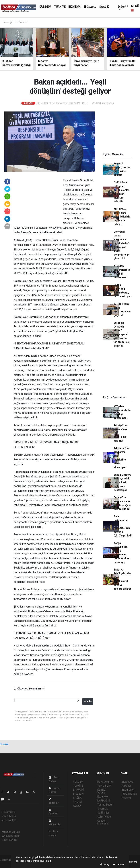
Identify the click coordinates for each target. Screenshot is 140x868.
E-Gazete (90, 7)
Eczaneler (103, 797)
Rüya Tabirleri (129, 794)
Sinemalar (103, 809)
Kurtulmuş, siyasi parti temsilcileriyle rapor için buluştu (122, 217)
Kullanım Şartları (11, 832)
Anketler (126, 786)
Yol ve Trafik (104, 786)
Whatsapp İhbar (11, 836)
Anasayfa (9, 22)
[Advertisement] (38, 202)
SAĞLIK (104, 7)
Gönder (88, 701)
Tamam (119, 864)
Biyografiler (128, 790)
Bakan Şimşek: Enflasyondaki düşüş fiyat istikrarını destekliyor (122, 482)
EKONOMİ (75, 7)
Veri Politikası (9, 820)
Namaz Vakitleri (102, 791)
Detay (105, 864)
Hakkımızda (8, 812)
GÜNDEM (45, 7)
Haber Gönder (10, 840)
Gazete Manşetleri (103, 822)
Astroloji (126, 798)
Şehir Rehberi (105, 817)
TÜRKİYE (60, 7)
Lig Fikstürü (104, 801)
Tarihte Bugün (105, 805)
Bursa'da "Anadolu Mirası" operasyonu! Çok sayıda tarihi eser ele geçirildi (122, 334)
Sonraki (4, 744)
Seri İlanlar (103, 813)
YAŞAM (77, 802)
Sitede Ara (128, 782)
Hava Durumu (105, 782)
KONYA (77, 806)
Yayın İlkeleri (9, 816)
